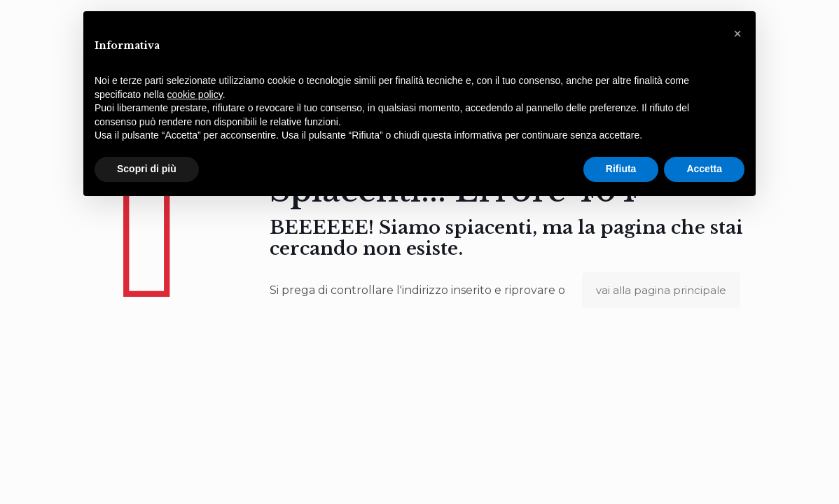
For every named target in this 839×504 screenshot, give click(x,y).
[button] (737, 34)
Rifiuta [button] (621, 169)
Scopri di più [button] (147, 169)
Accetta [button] (704, 169)
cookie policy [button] (195, 94)
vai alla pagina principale (661, 290)
